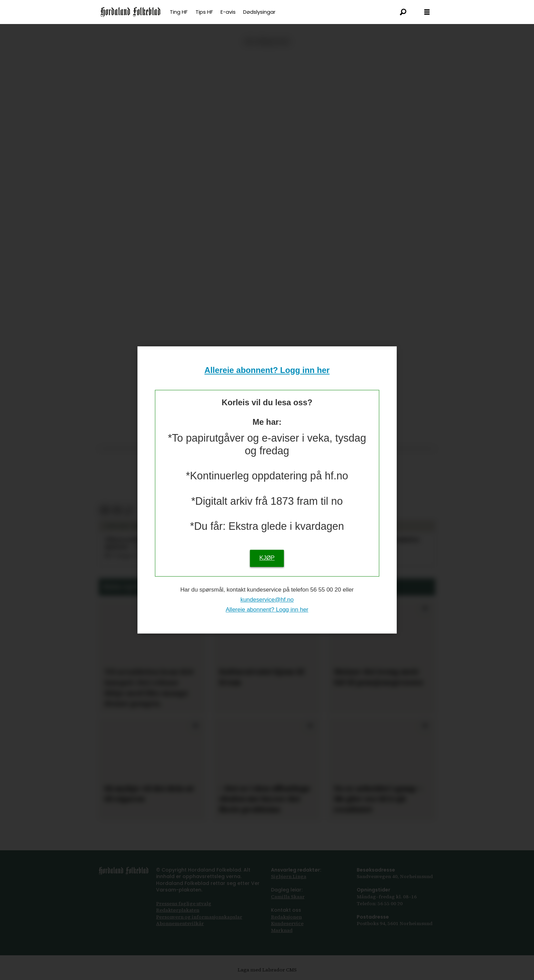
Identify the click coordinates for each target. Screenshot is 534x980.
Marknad (282, 930)
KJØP (267, 558)
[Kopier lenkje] (129, 510)
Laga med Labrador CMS (267, 970)
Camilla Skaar (288, 897)
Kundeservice (287, 923)
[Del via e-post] (117, 510)
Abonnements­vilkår (180, 923)
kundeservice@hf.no (267, 600)
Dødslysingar (259, 12)
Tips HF (204, 12)
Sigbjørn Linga (289, 876)
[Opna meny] (427, 12)
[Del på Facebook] (104, 510)
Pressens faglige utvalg (184, 903)
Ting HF (179, 12)
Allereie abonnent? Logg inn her (267, 370)
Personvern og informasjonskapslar (199, 917)
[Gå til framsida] (130, 12)
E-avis (228, 12)
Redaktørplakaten (178, 910)
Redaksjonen (286, 917)
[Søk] (403, 12)
